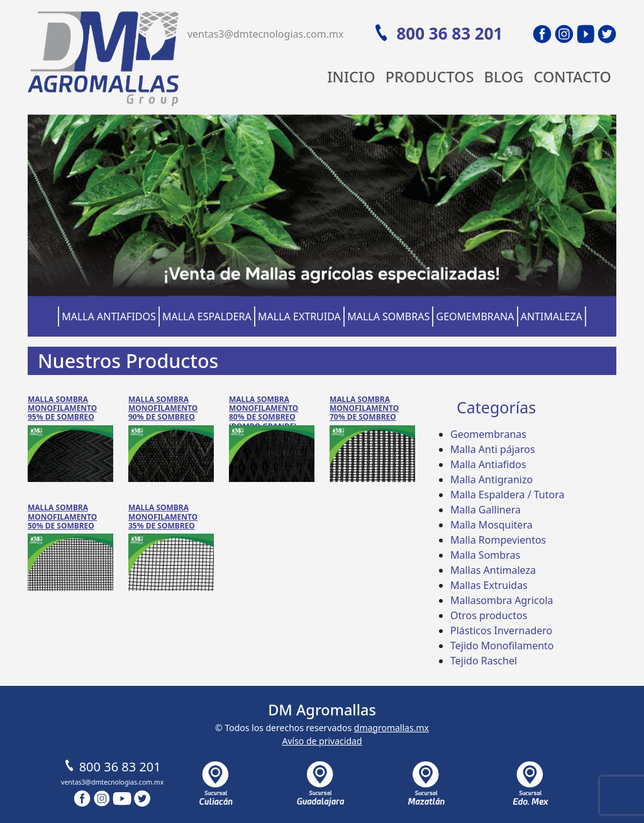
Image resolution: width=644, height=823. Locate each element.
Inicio (351, 77)
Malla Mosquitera (491, 525)
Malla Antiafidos (109, 316)
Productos (430, 77)
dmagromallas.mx (391, 728)
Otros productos (489, 615)
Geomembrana (475, 316)
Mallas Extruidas (489, 585)
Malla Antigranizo (491, 479)
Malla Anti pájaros (493, 449)
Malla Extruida (299, 316)
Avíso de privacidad (322, 741)
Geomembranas (488, 434)
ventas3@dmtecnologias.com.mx (266, 34)
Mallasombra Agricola (502, 600)
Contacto (572, 77)
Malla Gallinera (486, 510)
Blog (504, 77)
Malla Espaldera (207, 316)
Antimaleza (552, 316)
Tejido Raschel (484, 661)
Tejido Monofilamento (502, 646)
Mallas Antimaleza (493, 570)
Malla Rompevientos (498, 540)
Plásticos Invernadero (501, 630)
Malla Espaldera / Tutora (508, 495)
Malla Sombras (388, 316)
